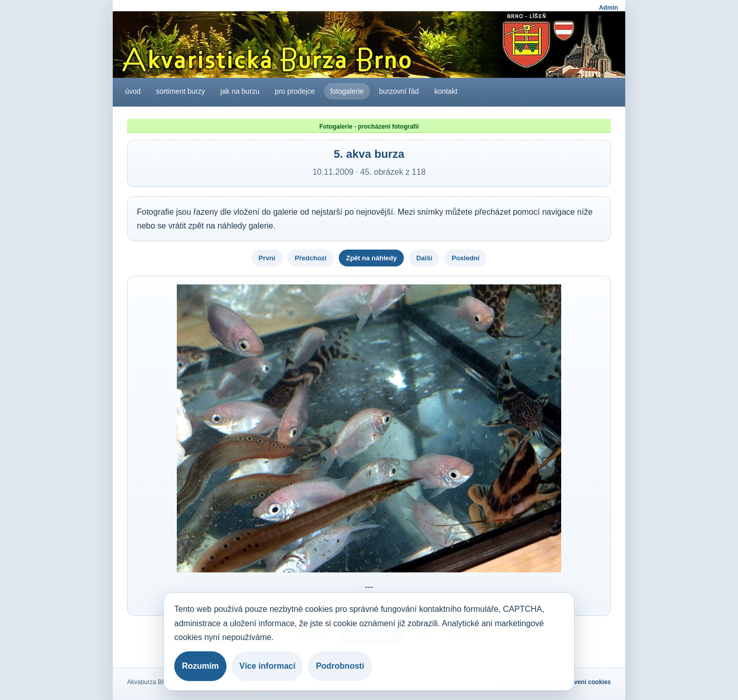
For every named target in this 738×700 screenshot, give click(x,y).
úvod (133, 91)
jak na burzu (240, 91)
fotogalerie (347, 91)
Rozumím (200, 666)
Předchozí (311, 258)
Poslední (465, 258)
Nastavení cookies (584, 682)
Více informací (267, 666)
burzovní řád (399, 91)
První (267, 258)
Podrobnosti (340, 666)
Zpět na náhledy (371, 258)
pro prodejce (295, 91)
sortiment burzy (180, 91)
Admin (609, 8)
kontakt (446, 91)
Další (424, 258)
